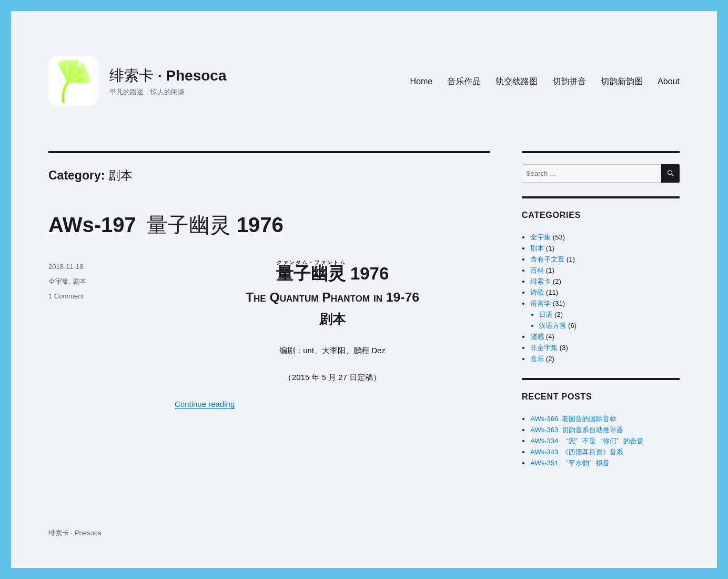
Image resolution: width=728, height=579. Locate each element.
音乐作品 (464, 81)
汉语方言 (553, 326)
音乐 (537, 359)
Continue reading (205, 404)
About (669, 81)
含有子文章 (547, 259)
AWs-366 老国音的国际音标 (573, 419)
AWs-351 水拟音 (570, 463)
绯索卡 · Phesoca (168, 76)
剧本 (79, 281)
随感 (537, 337)
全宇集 (59, 281)
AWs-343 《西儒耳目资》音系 (577, 452)
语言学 (540, 303)
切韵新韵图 (622, 81)
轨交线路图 (517, 81)
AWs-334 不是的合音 (587, 441)
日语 (546, 315)
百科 (537, 270)
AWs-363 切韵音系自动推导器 (577, 430)
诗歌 (537, 292)
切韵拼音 (569, 81)
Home (422, 81)
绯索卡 (540, 281)
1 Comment (66, 296)
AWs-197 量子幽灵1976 (166, 225)
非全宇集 (544, 348)
